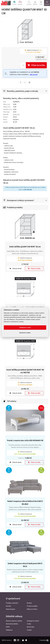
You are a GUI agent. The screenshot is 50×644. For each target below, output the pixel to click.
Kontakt (8, 606)
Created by (44, 640)
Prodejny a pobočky (12, 603)
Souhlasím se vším (25, 328)
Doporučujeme (10, 609)
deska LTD (16, 114)
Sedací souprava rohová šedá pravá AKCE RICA (25, 565)
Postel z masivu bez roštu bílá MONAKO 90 (25, 440)
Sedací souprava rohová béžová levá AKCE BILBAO (25, 502)
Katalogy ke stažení (33, 621)
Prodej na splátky (32, 606)
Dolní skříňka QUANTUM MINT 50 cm (25, 246)
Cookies (29, 630)
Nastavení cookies (25, 333)
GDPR (8, 627)
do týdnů (25, 260)
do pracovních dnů (25, 454)
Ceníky (29, 624)
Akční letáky (31, 627)
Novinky (29, 603)
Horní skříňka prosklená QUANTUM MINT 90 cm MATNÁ (25, 371)
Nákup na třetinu (32, 609)
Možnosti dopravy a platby (14, 621)
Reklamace (9, 630)
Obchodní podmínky (12, 624)
